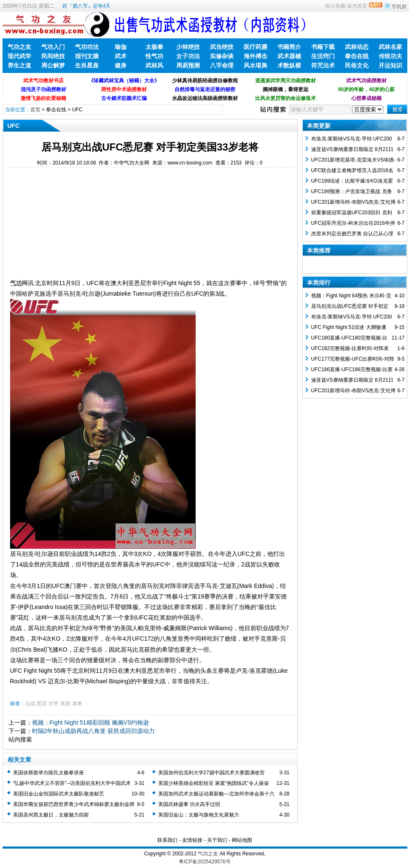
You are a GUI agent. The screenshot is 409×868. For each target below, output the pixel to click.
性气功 (154, 56)
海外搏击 (256, 56)
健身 (121, 65)
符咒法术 (323, 65)
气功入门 (53, 47)
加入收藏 (335, 6)
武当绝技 (222, 47)
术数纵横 (289, 65)
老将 (77, 704)
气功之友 (19, 47)
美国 (65, 704)
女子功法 (188, 56)
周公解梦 (53, 65)
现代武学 (19, 56)
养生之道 (19, 65)
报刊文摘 (87, 56)
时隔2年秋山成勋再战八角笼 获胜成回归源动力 (94, 731)
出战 (30, 704)
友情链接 (192, 840)
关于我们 (217, 840)
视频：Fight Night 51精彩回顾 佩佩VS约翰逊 (91, 722)
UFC (77, 110)
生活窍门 (323, 56)
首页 (35, 110)
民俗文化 (357, 65)
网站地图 (242, 840)
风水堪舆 (256, 65)
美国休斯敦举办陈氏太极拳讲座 (48, 773)
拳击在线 (357, 56)
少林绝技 (188, 47)
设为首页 (357, 6)
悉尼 (42, 704)
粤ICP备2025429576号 (205, 862)
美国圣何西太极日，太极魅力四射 (51, 815)
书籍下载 (323, 47)
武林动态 (357, 47)
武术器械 (289, 56)
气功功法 (87, 47)
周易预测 (188, 65)
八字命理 (222, 65)
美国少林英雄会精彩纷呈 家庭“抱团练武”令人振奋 (214, 783)
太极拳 (154, 47)
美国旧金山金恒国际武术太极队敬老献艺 (59, 794)
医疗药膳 (256, 47)
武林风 (154, 65)
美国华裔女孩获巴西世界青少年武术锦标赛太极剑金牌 (74, 804)
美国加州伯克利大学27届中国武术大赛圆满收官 (211, 773)
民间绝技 (53, 56)
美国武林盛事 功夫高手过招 (189, 804)
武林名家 (390, 47)
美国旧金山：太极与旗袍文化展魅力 (199, 815)
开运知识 (390, 65)
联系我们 (167, 840)
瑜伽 (121, 47)
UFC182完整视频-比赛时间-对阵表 (350, 348)
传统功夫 (390, 56)
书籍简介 (289, 47)
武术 (121, 56)
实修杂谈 (222, 56)
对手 (54, 704)
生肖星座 (87, 65)
